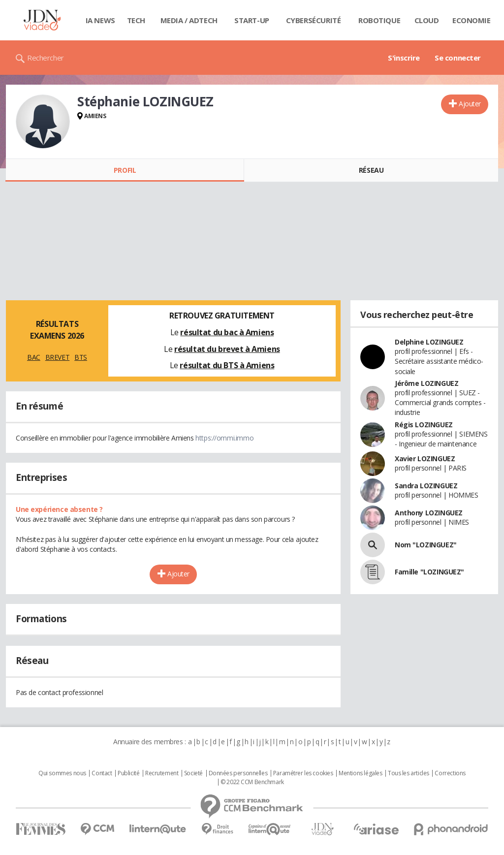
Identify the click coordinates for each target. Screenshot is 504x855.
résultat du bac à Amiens (227, 332)
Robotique (379, 20)
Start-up (252, 20)
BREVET (57, 357)
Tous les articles (409, 773)
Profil (125, 170)
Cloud (427, 20)
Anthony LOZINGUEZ (429, 513)
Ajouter (470, 104)
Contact (102, 773)
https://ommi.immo (224, 438)
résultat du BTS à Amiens (227, 365)
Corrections (450, 773)
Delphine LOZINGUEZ (429, 342)
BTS (81, 357)
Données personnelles (238, 773)
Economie (472, 20)
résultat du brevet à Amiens (227, 349)
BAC (34, 357)
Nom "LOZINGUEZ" (426, 545)
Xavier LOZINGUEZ (425, 459)
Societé (193, 773)
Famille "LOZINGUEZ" (429, 572)
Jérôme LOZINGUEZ (426, 383)
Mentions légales (360, 773)
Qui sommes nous (62, 773)
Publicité (128, 773)
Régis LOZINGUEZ (424, 425)
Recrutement (162, 773)
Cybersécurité (314, 20)
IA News (100, 20)
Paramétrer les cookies (303, 773)
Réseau (371, 170)
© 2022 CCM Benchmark (252, 782)
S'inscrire (404, 58)
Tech (136, 20)
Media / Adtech (189, 20)
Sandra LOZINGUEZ (426, 486)
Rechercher (46, 58)
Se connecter (458, 58)
